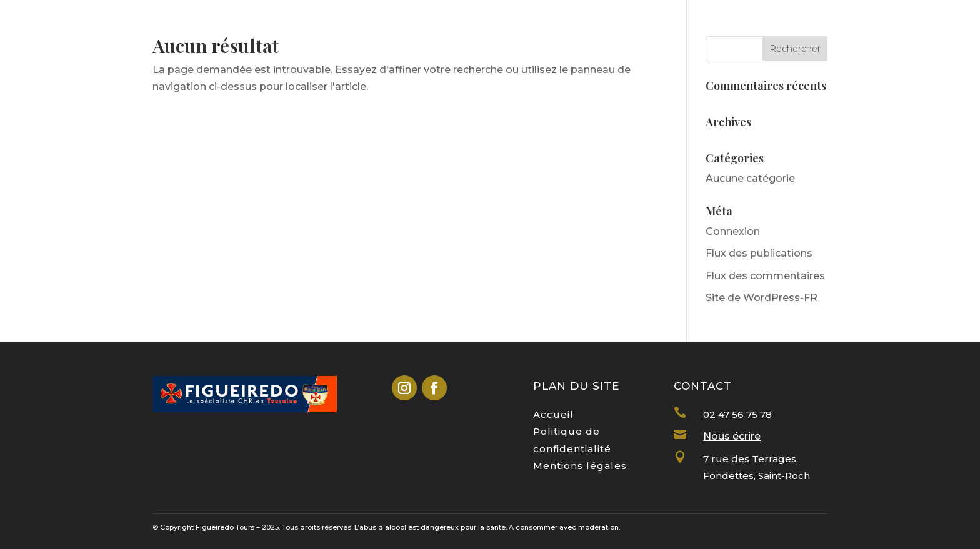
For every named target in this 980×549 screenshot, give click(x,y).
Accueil (553, 414)
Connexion (733, 231)
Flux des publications (759, 253)
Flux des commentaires (765, 276)
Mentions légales (580, 466)
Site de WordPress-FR (762, 298)
